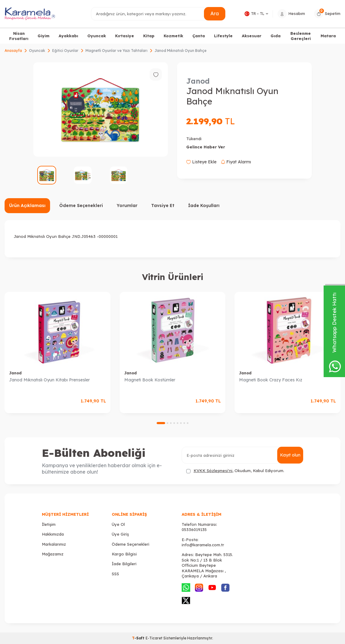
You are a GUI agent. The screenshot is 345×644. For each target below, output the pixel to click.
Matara (328, 36)
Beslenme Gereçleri (301, 36)
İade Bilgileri (124, 564)
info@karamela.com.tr (203, 545)
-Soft (139, 638)
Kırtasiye (125, 36)
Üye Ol (118, 524)
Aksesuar (252, 36)
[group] (101, 109)
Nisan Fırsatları (19, 36)
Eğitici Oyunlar (65, 51)
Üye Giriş (120, 534)
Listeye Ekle (201, 162)
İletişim (49, 524)
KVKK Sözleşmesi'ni (213, 471)
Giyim (44, 36)
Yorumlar (127, 206)
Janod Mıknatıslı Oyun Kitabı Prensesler (49, 380)
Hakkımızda (53, 534)
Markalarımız (54, 544)
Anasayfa (13, 51)
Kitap (149, 36)
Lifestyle (223, 36)
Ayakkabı (68, 36)
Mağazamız (53, 554)
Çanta (199, 36)
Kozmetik (173, 36)
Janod (198, 81)
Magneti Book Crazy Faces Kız (271, 380)
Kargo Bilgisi (124, 554)
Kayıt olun (290, 455)
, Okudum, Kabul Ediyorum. (235, 471)
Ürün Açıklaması (27, 206)
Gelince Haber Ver (206, 147)
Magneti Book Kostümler (150, 380)
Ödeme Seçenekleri (81, 206)
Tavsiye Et (163, 206)
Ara (215, 13)
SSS (115, 574)
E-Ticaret (154, 638)
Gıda (276, 36)
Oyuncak (97, 36)
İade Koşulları (204, 206)
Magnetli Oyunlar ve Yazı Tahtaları (116, 51)
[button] (161, 423)
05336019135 (194, 529)
